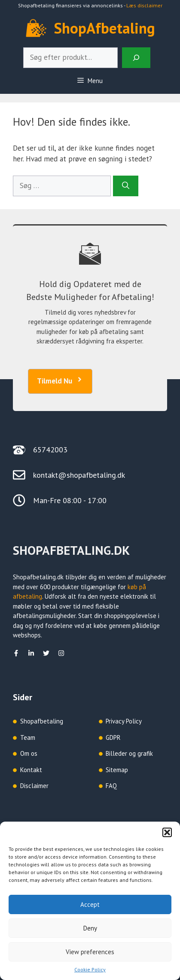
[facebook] (16, 653)
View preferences (90, 952)
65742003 (50, 450)
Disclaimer (34, 786)
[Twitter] (46, 653)
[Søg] (126, 186)
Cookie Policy (90, 969)
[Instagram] (61, 653)
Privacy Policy (124, 721)
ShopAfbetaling (105, 28)
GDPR (113, 737)
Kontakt (31, 770)
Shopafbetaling (42, 721)
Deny (90, 928)
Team (28, 737)
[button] (167, 832)
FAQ (111, 786)
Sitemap (117, 770)
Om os (29, 753)
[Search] (136, 58)
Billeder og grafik (129, 753)
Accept (90, 904)
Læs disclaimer (144, 5)
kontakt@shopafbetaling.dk (79, 475)
